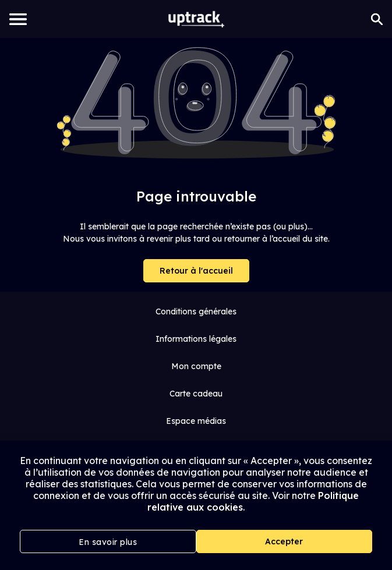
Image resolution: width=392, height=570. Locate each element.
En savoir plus (108, 542)
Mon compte (196, 366)
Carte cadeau (196, 394)
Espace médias (196, 421)
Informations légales (196, 339)
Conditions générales (196, 311)
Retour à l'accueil (196, 271)
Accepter (284, 541)
